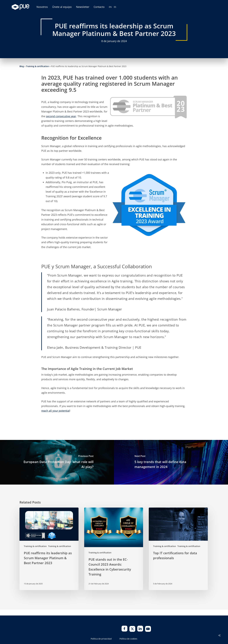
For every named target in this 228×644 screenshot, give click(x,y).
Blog (22, 66)
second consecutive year (61, 116)
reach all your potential (55, 411)
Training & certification (37, 66)
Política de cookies (128, 639)
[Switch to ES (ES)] (115, 7)
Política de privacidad (101, 639)
